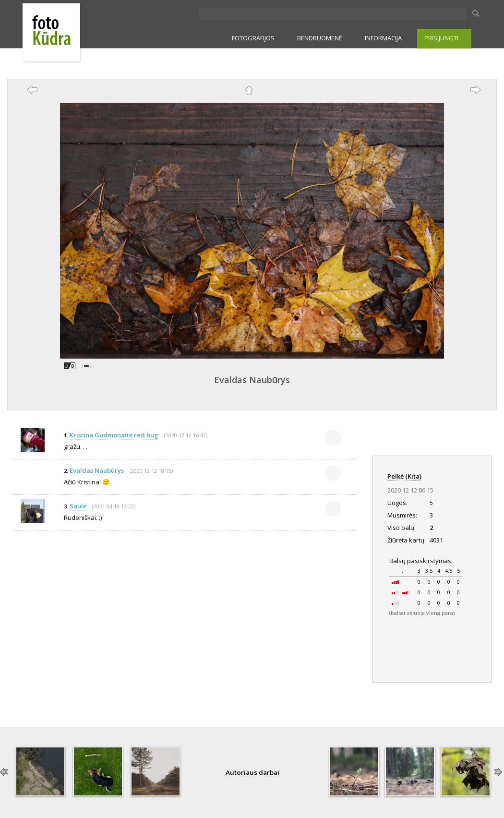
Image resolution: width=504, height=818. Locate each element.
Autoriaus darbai (252, 772)
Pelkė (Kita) (404, 476)
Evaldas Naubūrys (252, 380)
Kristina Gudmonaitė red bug (114, 435)
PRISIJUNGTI (441, 38)
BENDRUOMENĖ (320, 38)
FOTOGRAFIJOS (253, 38)
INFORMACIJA (383, 38)
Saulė (78, 506)
